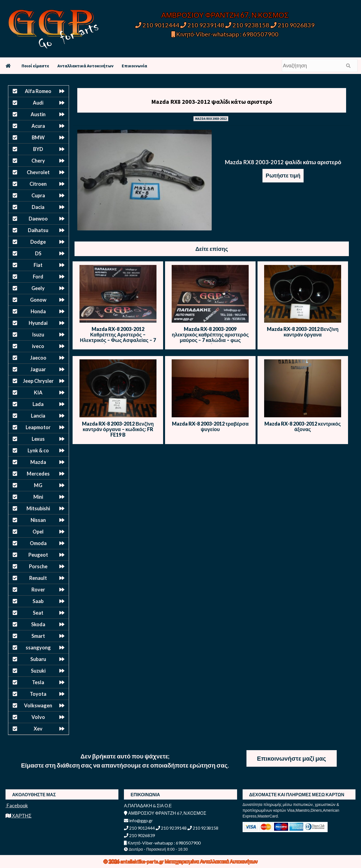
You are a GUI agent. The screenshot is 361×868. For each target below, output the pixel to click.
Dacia (38, 207)
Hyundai (38, 323)
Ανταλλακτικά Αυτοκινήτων (85, 66)
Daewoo (38, 219)
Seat (38, 613)
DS (38, 253)
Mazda (38, 462)
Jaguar (38, 369)
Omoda (38, 543)
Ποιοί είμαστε (35, 66)
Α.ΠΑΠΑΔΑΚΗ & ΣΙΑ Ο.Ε (148, 805)
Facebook (17, 805)
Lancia (38, 416)
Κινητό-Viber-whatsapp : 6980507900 (225, 34)
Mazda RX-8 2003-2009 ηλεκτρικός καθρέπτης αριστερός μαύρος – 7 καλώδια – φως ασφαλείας (210, 337)
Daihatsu (38, 230)
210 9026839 (293, 25)
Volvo (38, 717)
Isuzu (38, 335)
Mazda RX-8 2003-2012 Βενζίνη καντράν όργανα (303, 332)
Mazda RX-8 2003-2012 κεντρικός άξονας (303, 426)
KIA (38, 392)
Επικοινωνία (134, 66)
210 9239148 (202, 25)
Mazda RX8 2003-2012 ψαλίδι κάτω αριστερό (212, 102)
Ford (38, 277)
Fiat (38, 265)
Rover (38, 590)
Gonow (38, 300)
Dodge (38, 242)
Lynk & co (38, 450)
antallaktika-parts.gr (143, 861)
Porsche (38, 566)
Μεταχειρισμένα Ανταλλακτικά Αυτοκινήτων (211, 861)
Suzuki (38, 671)
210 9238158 (248, 25)
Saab (38, 601)
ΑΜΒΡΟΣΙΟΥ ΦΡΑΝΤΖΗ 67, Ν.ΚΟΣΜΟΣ (225, 15)
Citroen (38, 184)
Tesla (38, 682)
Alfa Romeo (38, 91)
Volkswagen (38, 705)
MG (38, 485)
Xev (38, 729)
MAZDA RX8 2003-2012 (211, 119)
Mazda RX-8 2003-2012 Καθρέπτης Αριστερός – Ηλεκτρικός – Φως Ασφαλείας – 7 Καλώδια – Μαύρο (118, 337)
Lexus (38, 439)
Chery (38, 161)
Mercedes (38, 474)
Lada (38, 404)
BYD (38, 149)
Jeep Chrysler (38, 381)
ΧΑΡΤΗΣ (18, 816)
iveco (38, 346)
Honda (38, 311)
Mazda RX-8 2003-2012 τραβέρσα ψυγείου (210, 426)
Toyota (38, 694)
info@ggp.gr (138, 820)
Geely (38, 288)
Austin (38, 114)
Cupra (38, 195)
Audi (38, 103)
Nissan (38, 520)
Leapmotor (38, 427)
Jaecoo (38, 358)
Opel (38, 532)
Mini (38, 497)
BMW (38, 137)
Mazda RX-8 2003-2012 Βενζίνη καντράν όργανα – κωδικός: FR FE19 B (118, 429)
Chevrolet (38, 172)
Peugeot (38, 555)
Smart (38, 636)
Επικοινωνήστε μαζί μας (291, 758)
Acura (38, 126)
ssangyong (38, 647)
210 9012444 (157, 25)
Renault (38, 578)
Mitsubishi (38, 508)
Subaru (38, 659)
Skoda (38, 624)
